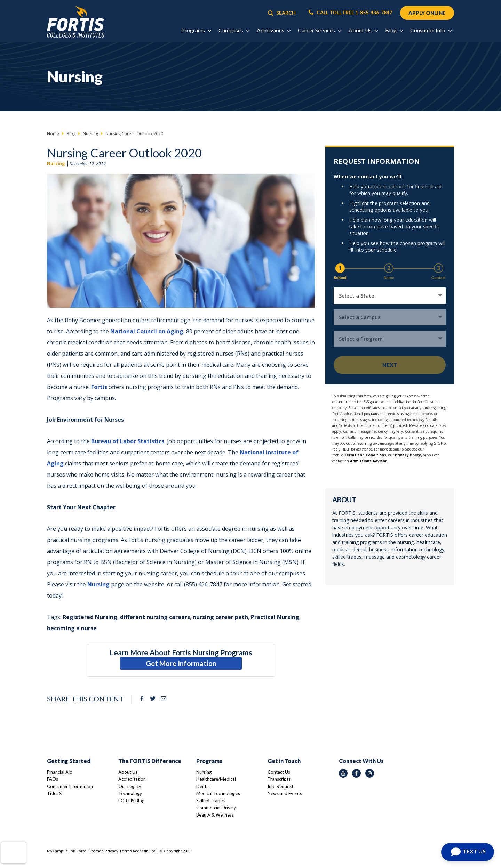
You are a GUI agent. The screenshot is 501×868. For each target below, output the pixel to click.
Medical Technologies (218, 793)
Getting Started (69, 761)
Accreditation (132, 779)
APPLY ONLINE (427, 13)
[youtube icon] (343, 773)
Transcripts (279, 779)
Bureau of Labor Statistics (128, 441)
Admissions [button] (274, 30)
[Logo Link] (76, 22)
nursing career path (220, 617)
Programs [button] (196, 30)
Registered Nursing (90, 617)
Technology (130, 793)
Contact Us (279, 772)
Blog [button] (394, 30)
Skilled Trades (210, 801)
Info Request (280, 786)
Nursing (56, 164)
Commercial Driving (216, 808)
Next (390, 365)
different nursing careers (155, 617)
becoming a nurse (72, 628)
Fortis (99, 387)
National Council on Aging (147, 331)
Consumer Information (70, 786)
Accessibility (144, 851)
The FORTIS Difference (150, 761)
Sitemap (96, 851)
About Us (128, 772)
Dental (203, 786)
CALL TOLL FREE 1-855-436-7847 (350, 13)
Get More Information (181, 663)
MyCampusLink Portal (67, 851)
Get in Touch (284, 761)
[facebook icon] (356, 773)
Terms (125, 851)
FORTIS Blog (131, 801)
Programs (209, 761)
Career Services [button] (320, 30)
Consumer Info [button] (431, 30)
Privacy (112, 851)
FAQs (53, 779)
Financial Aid (60, 772)
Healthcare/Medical (216, 779)
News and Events (285, 793)
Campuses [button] (234, 30)
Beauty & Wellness (215, 815)
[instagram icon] (370, 773)
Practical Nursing (275, 617)
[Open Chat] (468, 852)
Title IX (54, 793)
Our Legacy (130, 786)
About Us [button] (363, 30)
